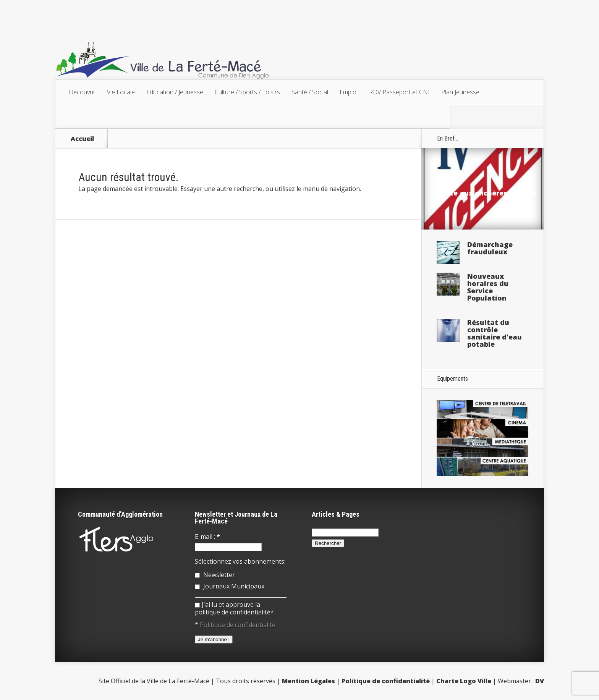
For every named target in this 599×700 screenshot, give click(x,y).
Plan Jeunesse (460, 92)
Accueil (82, 139)
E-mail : (207, 537)
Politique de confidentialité (238, 625)
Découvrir (82, 92)
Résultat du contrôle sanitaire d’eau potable (495, 333)
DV (540, 681)
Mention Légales (308, 681)
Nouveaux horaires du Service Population (488, 287)
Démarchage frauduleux (490, 248)
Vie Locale (121, 92)
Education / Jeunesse (175, 92)
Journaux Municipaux (230, 586)
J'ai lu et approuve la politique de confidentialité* (234, 608)
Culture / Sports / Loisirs (247, 92)
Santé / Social (310, 92)
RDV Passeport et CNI (399, 92)
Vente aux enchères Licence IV (486, 196)
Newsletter (215, 575)
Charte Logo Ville (464, 681)
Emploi (349, 92)
